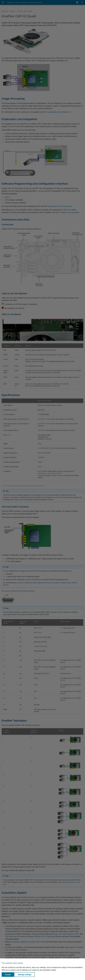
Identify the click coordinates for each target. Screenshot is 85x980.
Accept (8, 975)
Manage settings (25, 975)
